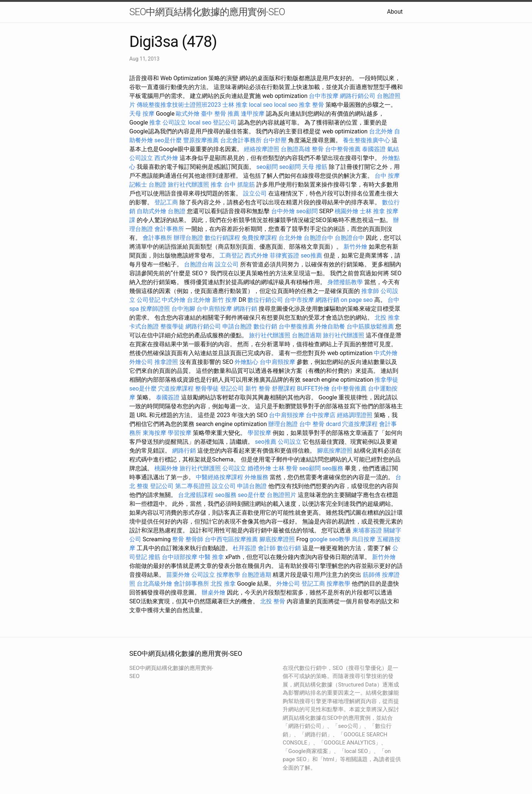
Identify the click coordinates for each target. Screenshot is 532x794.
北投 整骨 (273, 601)
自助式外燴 (151, 211)
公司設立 (174, 122)
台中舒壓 (275, 140)
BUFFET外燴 (313, 389)
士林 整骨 (285, 468)
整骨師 (194, 539)
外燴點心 (246, 362)
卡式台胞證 (144, 326)
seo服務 (333, 468)
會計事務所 (169, 229)
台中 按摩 (387, 176)
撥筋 (154, 557)
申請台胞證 (237, 326)
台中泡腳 (183, 309)
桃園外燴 (347, 211)
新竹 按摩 (225, 300)
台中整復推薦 (296, 326)
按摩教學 (228, 575)
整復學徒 (172, 326)
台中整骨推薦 (343, 149)
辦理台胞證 (188, 238)
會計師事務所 (191, 584)
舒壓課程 (284, 389)
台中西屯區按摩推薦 (231, 539)
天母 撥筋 (315, 167)
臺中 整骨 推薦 (220, 114)
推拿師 (370, 291)
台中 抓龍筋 (239, 185)
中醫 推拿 (211, 557)
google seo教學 (330, 539)
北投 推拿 (387, 318)
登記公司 (225, 122)
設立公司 (255, 193)
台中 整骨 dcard (320, 424)
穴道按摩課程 (176, 389)
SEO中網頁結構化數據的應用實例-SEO (207, 12)
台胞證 (157, 185)
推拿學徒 (386, 380)
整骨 (318, 149)
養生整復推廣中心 (366, 140)
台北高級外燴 (154, 584)
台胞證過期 (307, 335)
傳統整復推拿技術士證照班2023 (179, 105)
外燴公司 (141, 362)
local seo (261, 105)
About (395, 12)
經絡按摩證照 (262, 149)
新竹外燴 (355, 247)
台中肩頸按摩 (214, 309)
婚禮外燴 (259, 468)
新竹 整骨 (258, 389)
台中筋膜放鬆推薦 (370, 326)
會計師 (267, 548)
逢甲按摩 (253, 114)
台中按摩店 (321, 415)
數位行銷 (265, 326)
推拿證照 (166, 362)
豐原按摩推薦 (201, 140)
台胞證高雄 (296, 149)
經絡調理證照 (355, 415)
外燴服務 (256, 477)
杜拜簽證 (245, 548)
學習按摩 (180, 433)
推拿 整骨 (311, 105)
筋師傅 (372, 575)
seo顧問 (267, 167)
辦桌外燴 (214, 592)
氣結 (393, 149)
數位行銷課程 (222, 238)
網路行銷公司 (358, 96)
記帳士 (138, 185)
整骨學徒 (207, 389)
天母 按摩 (142, 114)
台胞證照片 (282, 495)
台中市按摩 (324, 96)
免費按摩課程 (259, 238)
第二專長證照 (193, 486)
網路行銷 (327, 300)
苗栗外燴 (178, 575)
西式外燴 (166, 158)
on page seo (357, 300)
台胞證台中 (318, 238)
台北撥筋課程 (196, 495)
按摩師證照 (155, 309)
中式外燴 (174, 300)
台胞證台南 (199, 264)
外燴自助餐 (330, 326)
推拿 (155, 122)
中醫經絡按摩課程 (219, 477)
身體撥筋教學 (345, 282)
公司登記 (149, 300)
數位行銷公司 (265, 300)
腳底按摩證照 (335, 451)
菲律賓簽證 (284, 255)
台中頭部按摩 (180, 557)
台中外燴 (283, 211)
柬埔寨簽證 (367, 530)
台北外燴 (381, 131)
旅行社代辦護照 (188, 185)
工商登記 (231, 255)
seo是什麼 (168, 140)
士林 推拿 (235, 105)
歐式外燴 (188, 114)
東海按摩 (154, 433)
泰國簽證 (374, 149)
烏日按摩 (364, 539)
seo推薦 (311, 255)
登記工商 (166, 202)
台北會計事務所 (241, 140)
